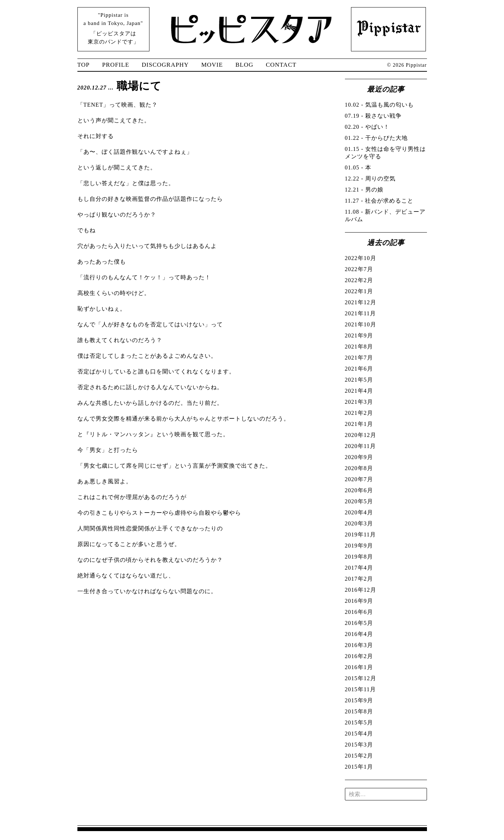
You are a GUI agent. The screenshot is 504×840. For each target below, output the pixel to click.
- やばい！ (367, 127)
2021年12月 (361, 302)
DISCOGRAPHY (165, 65)
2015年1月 (359, 767)
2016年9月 (359, 601)
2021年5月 (359, 380)
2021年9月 (359, 335)
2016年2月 (359, 656)
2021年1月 (359, 424)
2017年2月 (359, 579)
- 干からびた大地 (376, 138)
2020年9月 (359, 457)
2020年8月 (359, 468)
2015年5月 (359, 722)
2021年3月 (359, 402)
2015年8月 (359, 711)
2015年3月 (359, 745)
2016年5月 (359, 623)
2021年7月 (359, 358)
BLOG (244, 65)
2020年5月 (359, 501)
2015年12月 (361, 678)
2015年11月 (360, 689)
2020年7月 (359, 479)
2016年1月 (359, 667)
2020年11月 (360, 446)
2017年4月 (359, 568)
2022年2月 (359, 280)
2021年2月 (359, 413)
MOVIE (212, 65)
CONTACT (281, 65)
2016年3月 (359, 645)
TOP (84, 65)
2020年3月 (359, 523)
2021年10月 (361, 324)
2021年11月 (360, 313)
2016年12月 (361, 590)
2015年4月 (359, 734)
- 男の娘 (364, 190)
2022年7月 (359, 269)
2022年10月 (361, 258)
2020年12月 (361, 435)
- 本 (358, 167)
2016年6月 (359, 612)
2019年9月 (359, 546)
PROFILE (116, 65)
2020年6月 (359, 490)
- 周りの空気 (370, 179)
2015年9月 (359, 700)
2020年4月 (359, 512)
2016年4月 (359, 634)
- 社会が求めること (379, 201)
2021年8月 (359, 347)
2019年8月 (359, 557)
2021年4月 (359, 391)
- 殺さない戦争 (373, 116)
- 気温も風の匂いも (379, 105)
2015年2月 (359, 756)
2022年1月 (359, 291)
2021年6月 (359, 369)
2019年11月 (360, 534)
